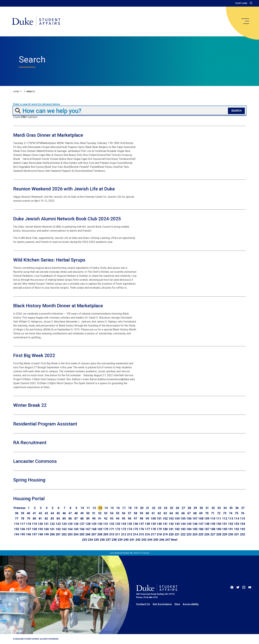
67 (189, 513)
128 (88, 524)
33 (219, 508)
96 (129, 518)
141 (165, 524)
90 (94, 518)
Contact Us (143, 604)
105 (183, 518)
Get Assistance (162, 604)
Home (16, 92)
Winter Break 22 (30, 405)
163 (64, 529)
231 (237, 534)
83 (52, 518)
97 (135, 518)
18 (130, 508)
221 (177, 534)
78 (22, 518)
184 (189, 529)
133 (118, 524)
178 (153, 529)
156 (22, 529)
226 (207, 534)
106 (189, 518)
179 (159, 529)
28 (189, 508)
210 (112, 534)
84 (58, 518)
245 (156, 540)
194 (17, 534)
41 (34, 513)
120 (40, 524)
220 (171, 534)
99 (147, 518)
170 (106, 529)
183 (183, 529)
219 (165, 534)
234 (90, 540)
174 (129, 529)
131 (106, 524)
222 (183, 534)
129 (94, 524)
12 (94, 508)
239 (120, 540)
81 (40, 518)
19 (136, 508)
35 (231, 508)
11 (88, 508)
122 (52, 524)
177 (147, 529)
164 (70, 529)
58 (135, 513)
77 (17, 518)
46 (64, 513)
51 (94, 513)
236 (102, 540)
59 (141, 513)
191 (231, 529)
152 (231, 524)
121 (46, 524)
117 (22, 524)
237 (108, 540)
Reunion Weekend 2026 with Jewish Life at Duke (64, 189)
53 (106, 513)
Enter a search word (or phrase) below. (37, 104)
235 (96, 540)
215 (141, 534)
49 (82, 513)
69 (201, 513)
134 (124, 524)
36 (237, 508)
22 (154, 508)
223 (189, 534)
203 (70, 534)
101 (159, 518)
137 (141, 524)
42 (40, 513)
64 (171, 513)
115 (242, 518)
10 (82, 508)
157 (28, 529)
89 (88, 518)
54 (112, 513)
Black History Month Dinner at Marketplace (58, 306)
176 (141, 529)
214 (135, 534)
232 (242, 534)
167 (88, 529)
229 (225, 534)
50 (88, 513)
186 (201, 529)
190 (225, 529)
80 (34, 518)
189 (219, 529)
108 (201, 518)
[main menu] (245, 21)
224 (195, 534)
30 (201, 508)
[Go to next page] (174, 540)
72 (219, 513)
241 (132, 540)
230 (231, 534)
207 (94, 534)
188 (213, 529)
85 (64, 518)
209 (106, 534)
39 (22, 513)
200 (52, 534)
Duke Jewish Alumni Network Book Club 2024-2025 (67, 219)
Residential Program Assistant (45, 424)
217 (153, 534)
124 (64, 524)
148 (207, 524)
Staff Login (241, 3)
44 (52, 513)
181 (171, 529)
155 (17, 529)
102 (165, 518)
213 (129, 534)
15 (112, 508)
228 (219, 534)
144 (183, 524)
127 (82, 524)
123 (58, 524)
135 (129, 524)
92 (106, 518)
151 (225, 524)
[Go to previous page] (19, 508)
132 (112, 524)
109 (207, 518)
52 (100, 513)
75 (237, 513)
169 (100, 529)
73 (225, 513)
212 (124, 534)
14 (106, 508)
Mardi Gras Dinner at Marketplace (48, 135)
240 (126, 540)
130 (100, 524)
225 (201, 534)
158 (34, 529)
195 (22, 534)
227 (213, 534)
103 (171, 518)
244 (150, 540)
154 (242, 524)
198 (40, 534)
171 (112, 529)
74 (231, 513)
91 (100, 518)
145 (189, 524)
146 (195, 524)
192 (237, 529)
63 (165, 513)
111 (219, 518)
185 (195, 529)
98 (141, 518)
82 (46, 518)
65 (177, 513)
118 (28, 524)
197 (34, 534)
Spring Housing (29, 480)
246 (162, 540)
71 (213, 513)
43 (46, 513)
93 (112, 518)
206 (88, 534)
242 (138, 540)
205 (82, 534)
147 (201, 524)
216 (147, 534)
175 (135, 529)
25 (171, 508)
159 (40, 529)
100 (153, 518)
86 (70, 518)
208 (100, 534)
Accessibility (191, 604)
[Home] (36, 21)
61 (153, 513)
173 (124, 529)
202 (64, 534)
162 (58, 529)
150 (219, 524)
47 (70, 513)
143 (177, 524)
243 (144, 540)
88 (82, 518)
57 (129, 513)
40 (28, 513)
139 (153, 524)
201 (58, 534)
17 (124, 508)
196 (28, 534)
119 (34, 524)
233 (84, 540)
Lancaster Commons (35, 461)
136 (135, 524)
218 (159, 534)
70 (207, 513)
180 (165, 529)
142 (171, 524)
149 (213, 524)
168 (94, 529)
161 (52, 529)
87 (76, 518)
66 (183, 513)
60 (147, 513)
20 (142, 508)
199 (46, 534)
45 (58, 513)
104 (177, 518)
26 (177, 508)
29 (195, 508)
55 (118, 513)
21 (148, 508)
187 (207, 529)
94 (118, 518)
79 (28, 518)
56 (124, 513)
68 (195, 513)
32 (213, 508)
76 (242, 513)
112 (225, 518)
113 (231, 518)
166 (82, 529)
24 (166, 508)
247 (168, 540)
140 (159, 524)
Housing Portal (29, 499)
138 (147, 524)
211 (118, 534)
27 (183, 508)
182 (177, 529)
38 (17, 513)
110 (213, 518)
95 (124, 518)
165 (76, 529)
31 (207, 508)
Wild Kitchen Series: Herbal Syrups (49, 260)
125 (70, 524)
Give (177, 604)
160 (46, 529)
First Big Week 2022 (34, 355)
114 (237, 518)
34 (225, 508)
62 (159, 513)
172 (118, 529)
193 (242, 529)
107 (195, 518)
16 (118, 508)
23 (160, 508)
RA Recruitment (30, 443)
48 (76, 513)
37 (243, 508)
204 (76, 534)
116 (17, 524)
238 (114, 540)
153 (237, 524)
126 (76, 524)
